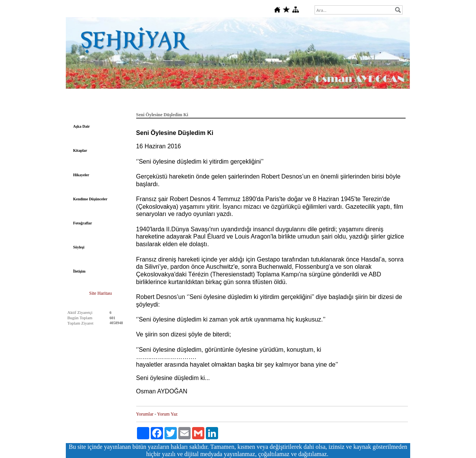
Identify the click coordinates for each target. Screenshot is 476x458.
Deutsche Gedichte (218, 102)
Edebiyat (127, 102)
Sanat (250, 102)
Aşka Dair (82, 126)
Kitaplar (80, 150)
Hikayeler (81, 175)
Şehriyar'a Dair (279, 102)
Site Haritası (101, 293)
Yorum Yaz (167, 414)
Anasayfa (101, 102)
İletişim (79, 271)
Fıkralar (310, 102)
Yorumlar (145, 414)
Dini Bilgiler (338, 102)
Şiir (189, 102)
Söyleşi (79, 247)
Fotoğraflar (82, 223)
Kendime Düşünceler (90, 199)
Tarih (171, 102)
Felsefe (150, 102)
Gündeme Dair (372, 102)
